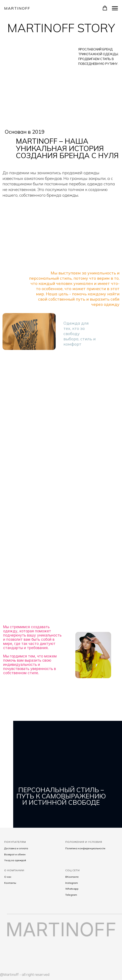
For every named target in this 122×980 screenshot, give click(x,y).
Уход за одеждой (15, 860)
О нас (8, 877)
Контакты (10, 883)
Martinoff (17, 8)
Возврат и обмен (15, 854)
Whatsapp (72, 889)
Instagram (72, 883)
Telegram (71, 895)
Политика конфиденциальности (85, 848)
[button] (105, 8)
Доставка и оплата (16, 848)
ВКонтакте (72, 877)
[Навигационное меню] (115, 8)
